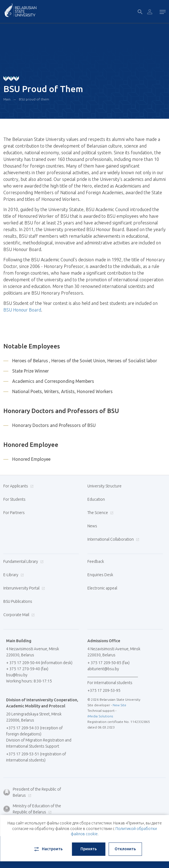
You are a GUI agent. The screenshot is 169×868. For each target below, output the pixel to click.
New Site (119, 705)
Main (7, 99)
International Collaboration (113, 539)
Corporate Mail (18, 615)
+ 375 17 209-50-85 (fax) (109, 663)
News (92, 526)
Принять (89, 849)
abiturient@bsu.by (103, 669)
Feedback (96, 561)
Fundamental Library (23, 561)
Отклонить (125, 849)
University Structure (104, 486)
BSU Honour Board (22, 310)
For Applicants (18, 486)
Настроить (48, 849)
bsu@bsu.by (17, 675)
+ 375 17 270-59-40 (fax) (27, 669)
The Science (100, 513)
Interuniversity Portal (23, 588)
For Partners (14, 513)
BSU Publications (18, 601)
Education (96, 499)
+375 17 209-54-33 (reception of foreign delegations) (34, 731)
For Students (14, 499)
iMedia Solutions (100, 716)
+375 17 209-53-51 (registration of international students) (36, 757)
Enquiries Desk (100, 575)
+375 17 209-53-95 (104, 690)
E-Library (13, 575)
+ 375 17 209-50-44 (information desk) (39, 663)
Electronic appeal (102, 588)
